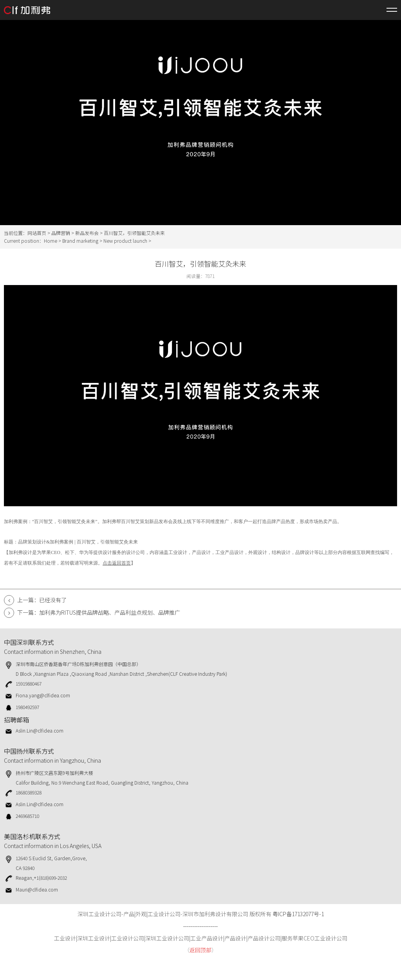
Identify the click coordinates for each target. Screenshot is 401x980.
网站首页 (37, 233)
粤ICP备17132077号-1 (298, 914)
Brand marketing (80, 241)
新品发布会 (87, 233)
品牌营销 (61, 233)
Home (51, 241)
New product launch (125, 241)
